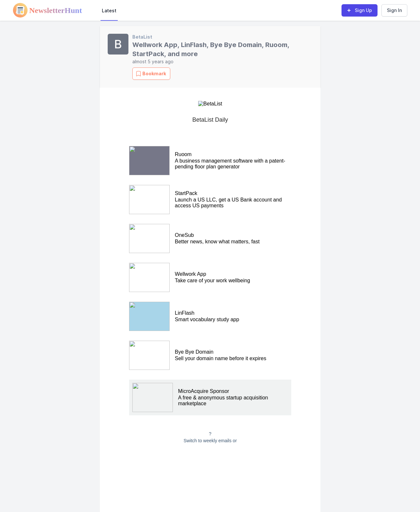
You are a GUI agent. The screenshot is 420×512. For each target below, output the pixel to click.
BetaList (142, 37)
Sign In (394, 10)
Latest (109, 11)
